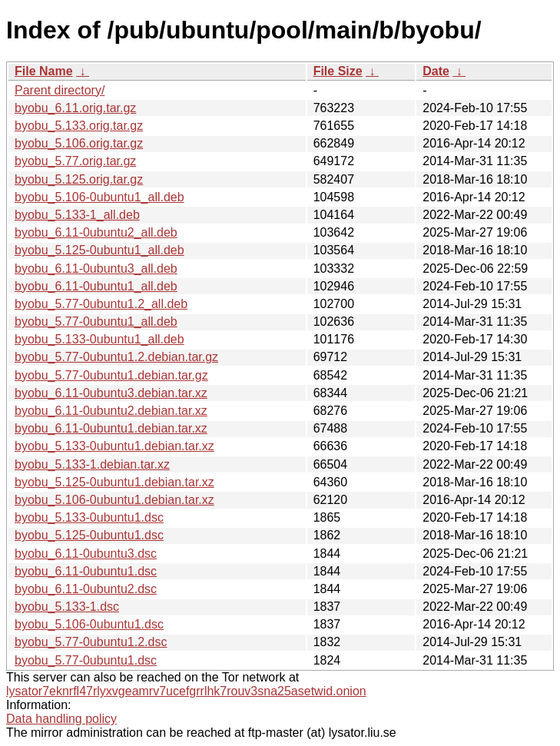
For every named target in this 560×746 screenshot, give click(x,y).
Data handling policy (61, 719)
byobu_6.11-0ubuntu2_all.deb (96, 232)
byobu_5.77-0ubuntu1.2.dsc (91, 642)
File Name (44, 71)
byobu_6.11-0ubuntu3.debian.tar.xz (111, 393)
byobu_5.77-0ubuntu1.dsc (86, 660)
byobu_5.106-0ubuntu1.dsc (89, 624)
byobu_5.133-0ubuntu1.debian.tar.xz (114, 446)
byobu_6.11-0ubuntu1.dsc (86, 571)
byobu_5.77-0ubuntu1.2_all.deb (101, 304)
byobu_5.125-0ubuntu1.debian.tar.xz (114, 482)
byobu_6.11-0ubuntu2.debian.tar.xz (111, 411)
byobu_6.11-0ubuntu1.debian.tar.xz (111, 428)
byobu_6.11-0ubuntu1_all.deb (96, 286)
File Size (338, 71)
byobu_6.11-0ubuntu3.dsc (86, 554)
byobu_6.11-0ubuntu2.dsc (86, 589)
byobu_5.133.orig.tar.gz (79, 126)
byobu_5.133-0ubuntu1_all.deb (99, 339)
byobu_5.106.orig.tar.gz (79, 143)
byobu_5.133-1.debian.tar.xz (92, 464)
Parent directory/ (60, 90)
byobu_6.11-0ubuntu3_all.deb (96, 269)
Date (436, 71)
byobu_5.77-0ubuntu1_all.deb (96, 322)
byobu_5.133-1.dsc (67, 607)
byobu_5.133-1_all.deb (77, 215)
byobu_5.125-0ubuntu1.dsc (89, 535)
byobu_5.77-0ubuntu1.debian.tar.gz (111, 375)
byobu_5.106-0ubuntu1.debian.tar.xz (114, 500)
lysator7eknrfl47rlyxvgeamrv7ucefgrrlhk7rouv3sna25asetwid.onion (186, 691)
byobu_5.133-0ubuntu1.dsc (89, 517)
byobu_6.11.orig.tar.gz (75, 108)
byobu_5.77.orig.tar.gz (75, 161)
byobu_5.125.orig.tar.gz (79, 179)
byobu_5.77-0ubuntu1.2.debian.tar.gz (116, 357)
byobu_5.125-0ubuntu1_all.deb (99, 250)
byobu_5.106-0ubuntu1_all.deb (99, 197)
